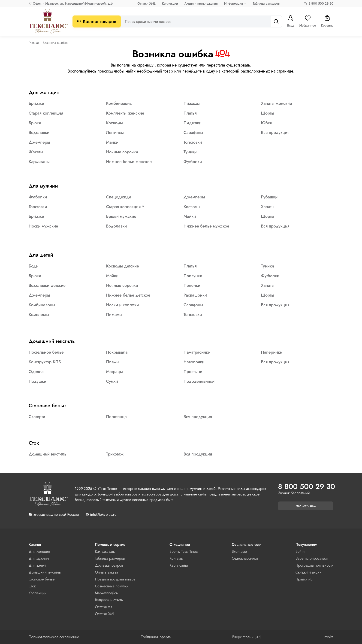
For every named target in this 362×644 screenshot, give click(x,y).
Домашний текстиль (52, 341)
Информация (233, 3)
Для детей (41, 255)
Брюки (35, 123)
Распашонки (195, 295)
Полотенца (116, 417)
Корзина (327, 21)
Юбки (267, 123)
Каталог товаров (97, 22)
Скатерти (37, 417)
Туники (190, 152)
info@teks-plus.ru (103, 515)
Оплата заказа (106, 572)
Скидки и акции (309, 572)
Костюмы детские (123, 266)
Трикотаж (115, 454)
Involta (328, 637)
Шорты (268, 113)
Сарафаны (193, 133)
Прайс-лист (305, 579)
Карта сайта (179, 565)
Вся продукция (275, 133)
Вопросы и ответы (109, 600)
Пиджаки (192, 123)
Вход (291, 21)
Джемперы (39, 142)
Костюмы (115, 123)
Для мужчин (43, 186)
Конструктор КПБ (45, 362)
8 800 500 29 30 (321, 3)
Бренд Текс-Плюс (184, 551)
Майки (112, 142)
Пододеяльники (199, 381)
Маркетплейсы (107, 593)
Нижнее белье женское (129, 162)
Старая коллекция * (125, 207)
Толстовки (193, 142)
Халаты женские (277, 103)
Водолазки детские (47, 286)
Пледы (113, 362)
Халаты (268, 207)
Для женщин (44, 92)
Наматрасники (197, 352)
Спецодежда (119, 197)
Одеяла (36, 372)
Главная (34, 43)
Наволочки (194, 362)
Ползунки (193, 276)
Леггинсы (115, 133)
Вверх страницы (247, 637)
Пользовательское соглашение (54, 637)
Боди (33, 266)
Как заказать (105, 551)
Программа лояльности (314, 565)
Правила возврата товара (115, 579)
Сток (34, 443)
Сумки (112, 381)
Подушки (38, 381)
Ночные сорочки (122, 152)
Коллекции (170, 3)
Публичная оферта (156, 637)
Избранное (308, 21)
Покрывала (117, 352)
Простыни (193, 372)
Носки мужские (43, 226)
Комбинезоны (119, 103)
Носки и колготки (123, 305)
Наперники (272, 352)
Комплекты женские (125, 113)
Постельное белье (46, 352)
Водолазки (39, 133)
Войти (300, 551)
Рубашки (269, 197)
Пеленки (192, 286)
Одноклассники (245, 558)
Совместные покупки (112, 586)
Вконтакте (239, 551)
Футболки (193, 162)
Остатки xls (103, 607)
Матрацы (115, 372)
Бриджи (36, 103)
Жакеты (36, 152)
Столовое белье (47, 405)
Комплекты (39, 315)
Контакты (176, 558)
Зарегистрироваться (312, 558)
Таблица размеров (266, 3)
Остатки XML (146, 3)
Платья (190, 113)
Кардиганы (39, 162)
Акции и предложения (201, 3)
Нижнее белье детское (128, 295)
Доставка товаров (109, 565)
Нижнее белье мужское (206, 226)
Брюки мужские (121, 216)
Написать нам (306, 506)
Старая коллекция (46, 113)
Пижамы (192, 103)
